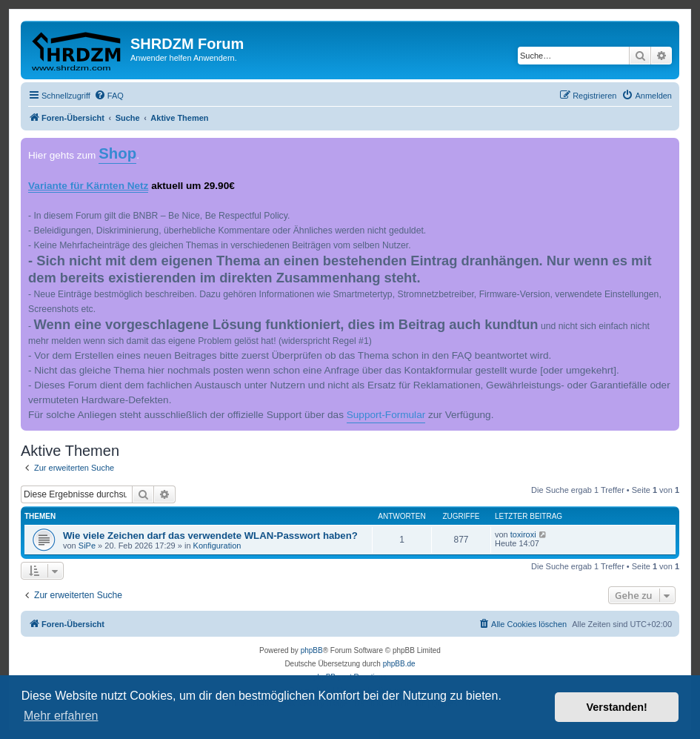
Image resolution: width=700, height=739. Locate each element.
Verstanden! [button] (617, 707)
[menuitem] (109, 96)
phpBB (312, 650)
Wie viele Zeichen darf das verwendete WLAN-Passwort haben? (210, 536)
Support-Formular (386, 415)
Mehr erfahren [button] (61, 716)
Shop (117, 153)
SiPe (87, 546)
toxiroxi (523, 534)
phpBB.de (399, 664)
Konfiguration (217, 546)
